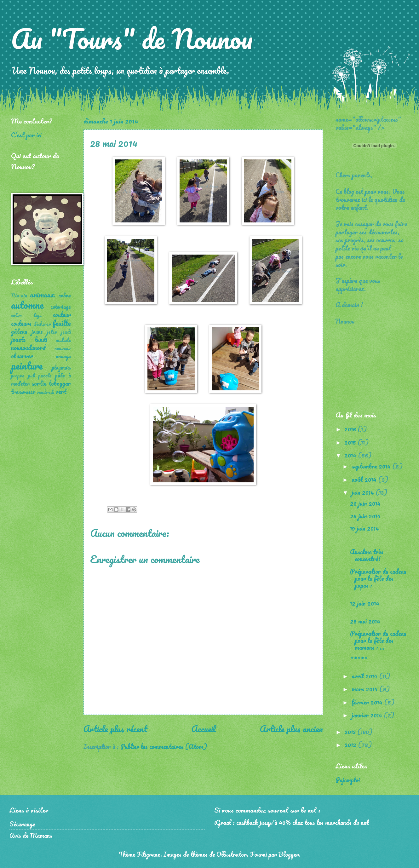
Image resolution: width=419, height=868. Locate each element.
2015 (351, 442)
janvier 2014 (368, 715)
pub (32, 376)
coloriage (61, 307)
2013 (351, 732)
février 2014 (368, 702)
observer (22, 356)
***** (359, 660)
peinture (27, 366)
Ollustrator (232, 854)
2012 (351, 744)
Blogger (289, 854)
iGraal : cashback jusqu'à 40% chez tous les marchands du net (292, 822)
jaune (37, 331)
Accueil (204, 729)
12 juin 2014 (365, 603)
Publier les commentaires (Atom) (164, 746)
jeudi (66, 332)
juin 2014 (364, 492)
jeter (52, 332)
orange (63, 356)
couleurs (21, 323)
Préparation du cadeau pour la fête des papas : (378, 578)
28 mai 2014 (365, 621)
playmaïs (61, 367)
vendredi (45, 392)
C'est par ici (26, 135)
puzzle (45, 376)
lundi (41, 339)
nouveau (63, 348)
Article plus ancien (291, 729)
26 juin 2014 (365, 503)
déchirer (42, 324)
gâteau (19, 331)
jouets (18, 339)
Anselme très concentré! (367, 555)
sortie (39, 383)
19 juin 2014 (364, 528)
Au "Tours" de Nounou (132, 38)
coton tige (26, 315)
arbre (65, 295)
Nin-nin (19, 296)
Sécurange (22, 824)
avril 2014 (365, 676)
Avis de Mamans (31, 835)
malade (63, 340)
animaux (42, 294)
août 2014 (365, 479)
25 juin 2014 (365, 516)
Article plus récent (115, 729)
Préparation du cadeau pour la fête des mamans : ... (378, 640)
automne (27, 305)
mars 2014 (365, 689)
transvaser (23, 392)
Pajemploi (348, 780)
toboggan (60, 383)
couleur (62, 314)
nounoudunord (28, 348)
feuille (62, 323)
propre (18, 376)
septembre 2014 (372, 466)
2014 (351, 455)
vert (61, 391)
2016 (351, 429)
